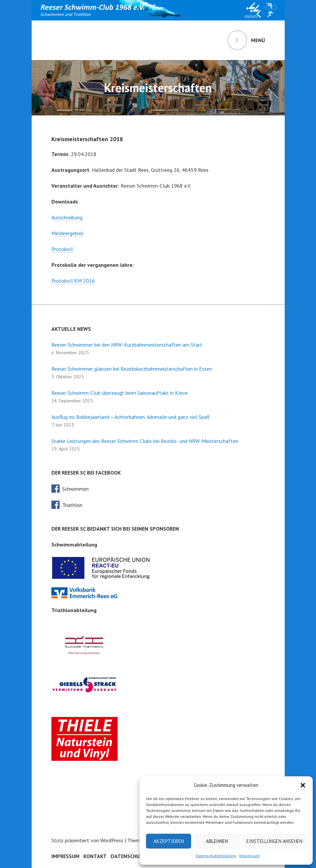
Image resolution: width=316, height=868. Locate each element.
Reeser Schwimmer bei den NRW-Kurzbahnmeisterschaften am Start (127, 345)
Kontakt (95, 856)
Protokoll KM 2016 (73, 281)
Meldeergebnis (67, 233)
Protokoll (62, 249)
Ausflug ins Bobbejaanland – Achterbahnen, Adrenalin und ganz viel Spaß (131, 417)
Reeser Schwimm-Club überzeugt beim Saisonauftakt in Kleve (120, 393)
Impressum (249, 856)
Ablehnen (217, 841)
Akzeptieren (169, 841)
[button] (303, 785)
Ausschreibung (67, 217)
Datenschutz (129, 856)
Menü (258, 40)
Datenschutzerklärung (216, 856)
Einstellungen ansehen (274, 841)
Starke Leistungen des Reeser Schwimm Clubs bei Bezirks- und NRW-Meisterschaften (145, 441)
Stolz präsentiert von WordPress (87, 840)
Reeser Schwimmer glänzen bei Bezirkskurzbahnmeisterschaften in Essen (132, 369)
